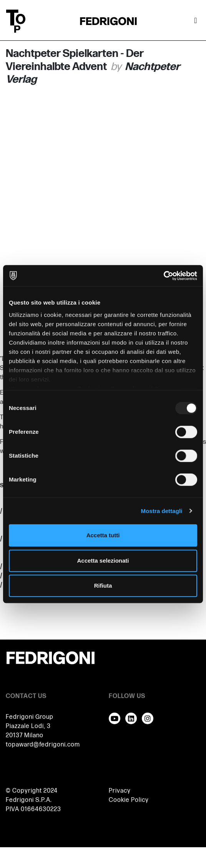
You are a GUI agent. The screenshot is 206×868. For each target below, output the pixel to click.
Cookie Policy (129, 800)
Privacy (120, 791)
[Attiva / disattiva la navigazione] (196, 21)
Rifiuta (103, 586)
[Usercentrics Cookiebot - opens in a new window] (164, 276)
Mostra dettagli (161, 511)
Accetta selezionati (103, 561)
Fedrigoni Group (30, 717)
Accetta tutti (103, 535)
